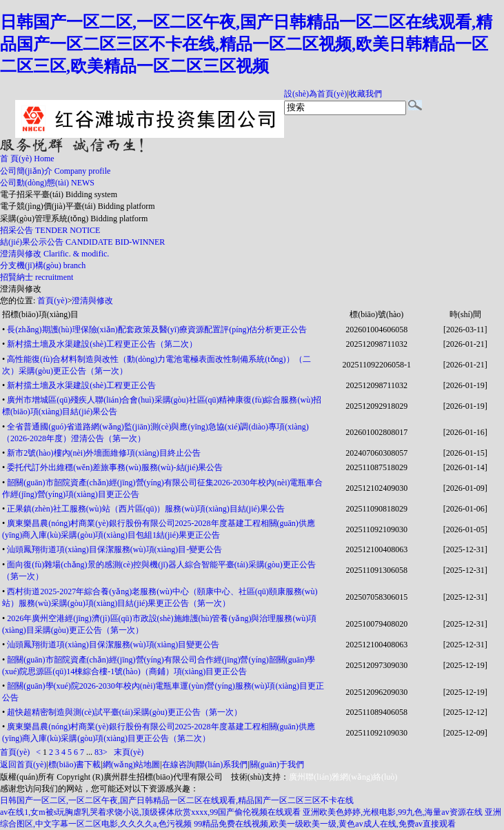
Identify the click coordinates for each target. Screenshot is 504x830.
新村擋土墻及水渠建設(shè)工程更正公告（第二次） (102, 344)
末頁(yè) (129, 752)
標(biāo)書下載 (75, 765)
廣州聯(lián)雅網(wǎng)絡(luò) (343, 777)
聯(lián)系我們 (222, 765)
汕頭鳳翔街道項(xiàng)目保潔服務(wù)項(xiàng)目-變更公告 (114, 549)
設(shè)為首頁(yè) (315, 94)
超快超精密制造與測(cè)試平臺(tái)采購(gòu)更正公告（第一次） (124, 712)
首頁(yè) (52, 301)
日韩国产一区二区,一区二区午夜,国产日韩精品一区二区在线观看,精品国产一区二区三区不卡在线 (177, 800)
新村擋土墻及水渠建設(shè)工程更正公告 (81, 385)
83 (99, 752)
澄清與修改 (21, 289)
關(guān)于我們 (277, 765)
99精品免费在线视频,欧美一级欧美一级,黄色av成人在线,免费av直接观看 (325, 824)
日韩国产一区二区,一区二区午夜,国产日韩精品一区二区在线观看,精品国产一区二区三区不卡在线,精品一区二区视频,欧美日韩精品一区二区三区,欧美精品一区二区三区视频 (246, 44)
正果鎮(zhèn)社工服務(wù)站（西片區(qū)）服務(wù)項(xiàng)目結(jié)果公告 (146, 509)
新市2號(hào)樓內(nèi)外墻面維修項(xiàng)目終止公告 (104, 453)
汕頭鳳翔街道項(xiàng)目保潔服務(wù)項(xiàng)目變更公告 (113, 645)
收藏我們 (365, 94)
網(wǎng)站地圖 (132, 765)
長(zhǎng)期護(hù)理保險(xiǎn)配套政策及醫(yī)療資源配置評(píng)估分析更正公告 (157, 330)
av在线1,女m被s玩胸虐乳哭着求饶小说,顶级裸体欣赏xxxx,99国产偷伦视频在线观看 (150, 812)
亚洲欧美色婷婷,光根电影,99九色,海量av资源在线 (392, 812)
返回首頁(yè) (23, 765)
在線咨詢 (179, 765)
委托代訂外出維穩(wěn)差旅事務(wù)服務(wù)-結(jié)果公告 (115, 467)
